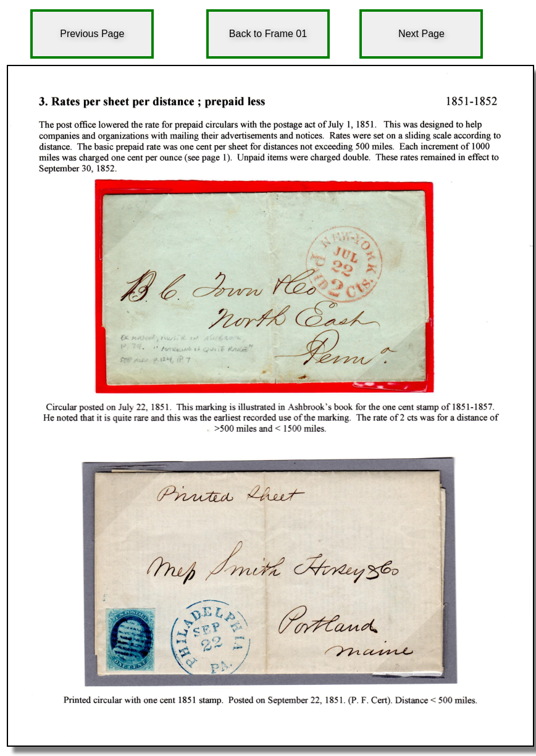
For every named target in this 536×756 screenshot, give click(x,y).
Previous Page (92, 34)
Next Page (421, 34)
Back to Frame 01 (268, 34)
